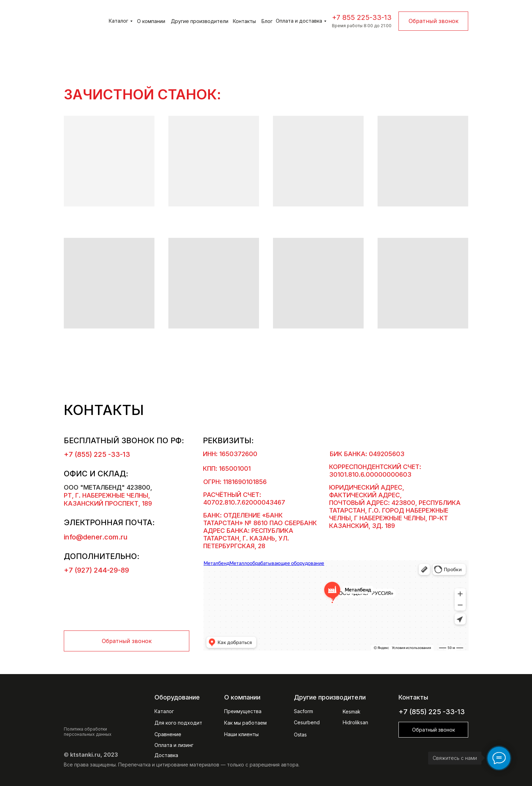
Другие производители (200, 21)
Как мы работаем (245, 723)
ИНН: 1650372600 (230, 454)
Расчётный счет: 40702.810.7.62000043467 (244, 498)
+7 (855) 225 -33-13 (97, 454)
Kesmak (352, 712)
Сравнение (168, 734)
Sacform (303, 711)
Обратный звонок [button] (434, 21)
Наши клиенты (241, 734)
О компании (151, 21)
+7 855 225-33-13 (362, 17)
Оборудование (177, 697)
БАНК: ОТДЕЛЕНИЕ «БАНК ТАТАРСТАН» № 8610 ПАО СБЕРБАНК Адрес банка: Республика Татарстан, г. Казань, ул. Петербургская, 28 (260, 531)
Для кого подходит (178, 723)
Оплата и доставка (299, 21)
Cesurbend (307, 722)
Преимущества (243, 711)
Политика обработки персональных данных (88, 732)
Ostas (300, 735)
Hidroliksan (355, 722)
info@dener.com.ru (96, 537)
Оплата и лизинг (174, 745)
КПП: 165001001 (227, 468)
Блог (267, 21)
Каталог (119, 21)
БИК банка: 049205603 (367, 454)
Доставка (166, 755)
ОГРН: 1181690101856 (235, 482)
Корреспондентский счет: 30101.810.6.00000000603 (375, 471)
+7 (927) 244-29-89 (96, 570)
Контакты (244, 21)
